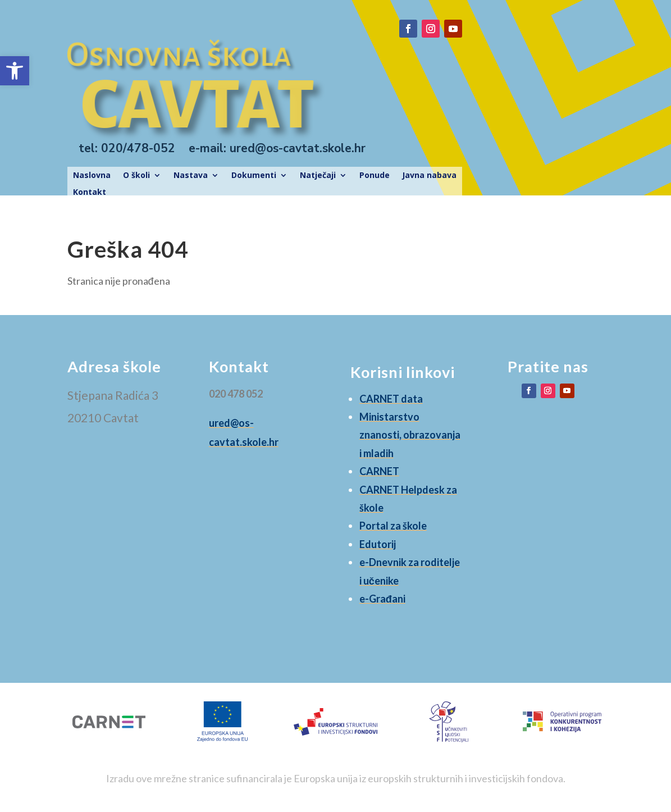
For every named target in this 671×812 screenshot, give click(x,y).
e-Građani (382, 599)
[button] (15, 71)
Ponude (375, 176)
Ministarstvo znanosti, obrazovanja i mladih (410, 435)
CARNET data (391, 399)
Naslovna (92, 176)
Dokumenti (254, 176)
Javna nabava (429, 176)
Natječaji (318, 176)
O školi (136, 176)
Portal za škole (393, 526)
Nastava (191, 176)
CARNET (379, 471)
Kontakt (90, 193)
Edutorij (378, 544)
